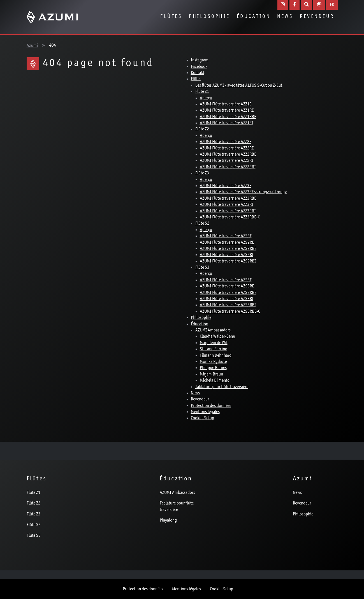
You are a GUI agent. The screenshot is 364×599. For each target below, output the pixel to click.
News (285, 17)
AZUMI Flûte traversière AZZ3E (226, 186)
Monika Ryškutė (213, 362)
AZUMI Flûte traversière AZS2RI (227, 255)
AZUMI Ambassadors (213, 330)
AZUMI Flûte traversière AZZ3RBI (228, 211)
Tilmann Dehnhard (216, 356)
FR (332, 5)
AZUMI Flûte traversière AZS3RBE (228, 293)
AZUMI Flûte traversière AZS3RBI (228, 305)
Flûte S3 (202, 268)
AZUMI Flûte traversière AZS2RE (227, 243)
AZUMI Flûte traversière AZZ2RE (227, 148)
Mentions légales (205, 412)
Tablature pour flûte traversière (222, 387)
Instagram (200, 60)
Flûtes (171, 17)
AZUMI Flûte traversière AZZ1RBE (228, 117)
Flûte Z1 (202, 92)
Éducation (254, 17)
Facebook (199, 67)
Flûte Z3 (202, 173)
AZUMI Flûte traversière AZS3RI (227, 299)
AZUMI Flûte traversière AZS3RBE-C (230, 312)
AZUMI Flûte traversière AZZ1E (226, 104)
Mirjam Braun (211, 374)
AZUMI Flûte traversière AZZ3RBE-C (230, 217)
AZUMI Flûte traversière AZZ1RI (226, 123)
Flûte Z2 (202, 129)
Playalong (168, 520)
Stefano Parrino (214, 349)
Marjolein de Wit (214, 343)
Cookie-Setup (202, 418)
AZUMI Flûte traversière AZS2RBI (228, 261)
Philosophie (209, 17)
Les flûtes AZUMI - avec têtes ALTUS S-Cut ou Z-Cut (239, 86)
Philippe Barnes (213, 368)
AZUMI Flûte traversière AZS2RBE (228, 249)
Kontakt (198, 73)
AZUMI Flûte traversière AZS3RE (227, 286)
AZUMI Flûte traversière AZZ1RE (227, 110)
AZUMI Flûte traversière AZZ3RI (226, 205)
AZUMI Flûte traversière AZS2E (226, 236)
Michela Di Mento (215, 381)
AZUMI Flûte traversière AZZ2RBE (228, 155)
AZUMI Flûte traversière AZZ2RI (226, 161)
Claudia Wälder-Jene (217, 337)
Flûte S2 (202, 224)
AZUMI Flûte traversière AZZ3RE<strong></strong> (243, 192)
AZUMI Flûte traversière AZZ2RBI (228, 167)
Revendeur (317, 17)
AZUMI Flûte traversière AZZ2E (226, 142)
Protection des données (211, 406)
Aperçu (206, 98)
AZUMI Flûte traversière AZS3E (226, 280)
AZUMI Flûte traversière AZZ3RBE (228, 199)
